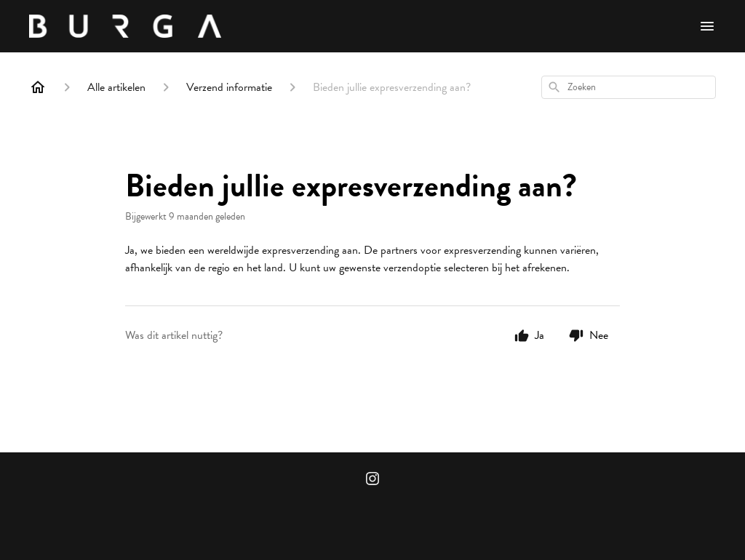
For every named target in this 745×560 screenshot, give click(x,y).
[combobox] (629, 87)
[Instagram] (372, 480)
